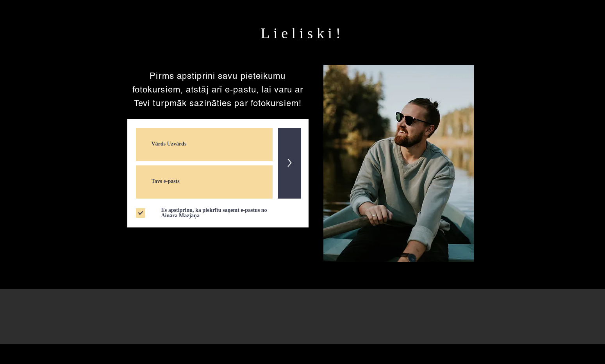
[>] (289, 163)
